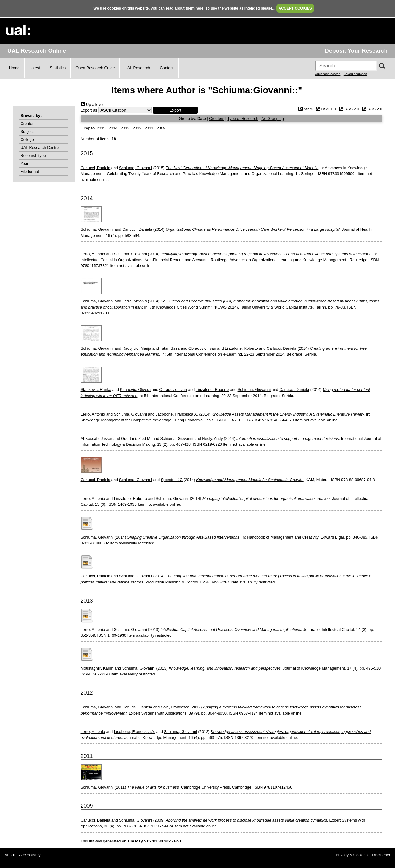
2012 (137, 128)
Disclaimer (381, 855)
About (10, 855)
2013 (125, 128)
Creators (217, 119)
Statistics (58, 68)
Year (25, 163)
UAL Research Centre (40, 147)
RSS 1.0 (325, 109)
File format (30, 171)
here (199, 8)
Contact (167, 68)
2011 (149, 128)
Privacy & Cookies (352, 855)
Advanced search (328, 74)
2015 (101, 128)
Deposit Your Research (356, 51)
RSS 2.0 (348, 109)
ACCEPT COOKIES (295, 8)
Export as (89, 110)
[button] (175, 110)
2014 (113, 128)
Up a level (92, 104)
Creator (27, 123)
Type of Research (243, 119)
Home (14, 68)
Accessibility (30, 855)
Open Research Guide (95, 68)
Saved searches (355, 74)
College (27, 139)
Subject (27, 131)
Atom (305, 109)
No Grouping (273, 119)
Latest (35, 68)
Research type (33, 155)
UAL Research (137, 68)
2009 (161, 128)
